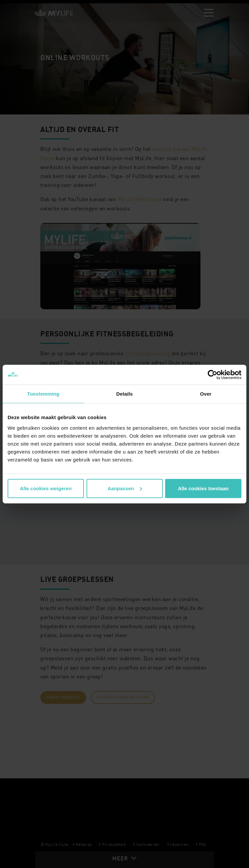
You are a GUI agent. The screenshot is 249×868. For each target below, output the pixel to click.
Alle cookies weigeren (46, 488)
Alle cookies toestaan (203, 488)
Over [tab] (206, 394)
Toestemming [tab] (43, 394)
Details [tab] (124, 394)
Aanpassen (125, 488)
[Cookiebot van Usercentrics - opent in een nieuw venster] (213, 375)
